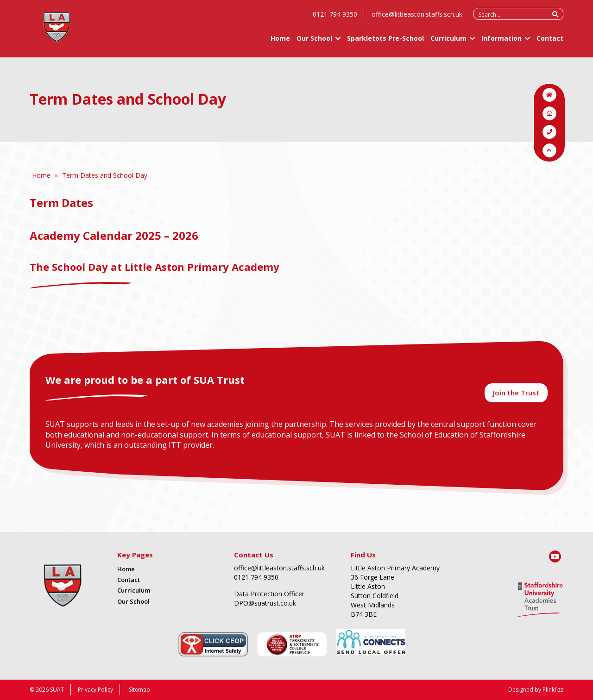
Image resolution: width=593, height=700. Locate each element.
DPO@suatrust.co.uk (265, 603)
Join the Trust (516, 393)
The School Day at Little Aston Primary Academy (155, 267)
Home (280, 42)
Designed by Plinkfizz (536, 690)
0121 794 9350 (335, 18)
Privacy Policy (95, 690)
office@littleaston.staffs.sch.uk (417, 18)
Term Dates (63, 203)
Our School (314, 42)
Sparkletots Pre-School (385, 42)
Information (502, 42)
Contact (550, 42)
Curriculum (448, 42)
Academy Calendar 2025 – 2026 (114, 235)
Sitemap (139, 690)
